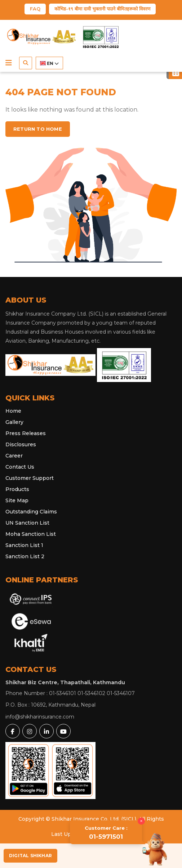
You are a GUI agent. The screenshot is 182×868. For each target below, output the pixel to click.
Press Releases (26, 433)
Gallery (14, 422)
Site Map (17, 500)
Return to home (38, 129)
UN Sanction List (27, 523)
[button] (9, 63)
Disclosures (21, 444)
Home (13, 411)
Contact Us (20, 467)
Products (17, 489)
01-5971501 (106, 833)
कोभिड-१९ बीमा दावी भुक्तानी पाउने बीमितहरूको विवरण (102, 9)
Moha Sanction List (31, 534)
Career (14, 456)
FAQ (35, 9)
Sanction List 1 (24, 545)
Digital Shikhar (30, 856)
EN (49, 63)
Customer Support (30, 478)
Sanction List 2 (25, 556)
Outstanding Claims (31, 512)
